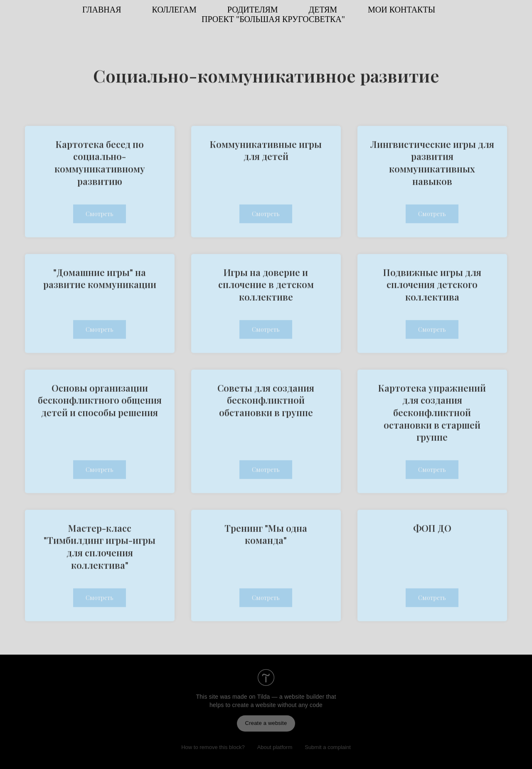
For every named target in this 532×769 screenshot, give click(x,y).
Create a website (266, 723)
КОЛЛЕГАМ (174, 10)
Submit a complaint (328, 747)
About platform (275, 747)
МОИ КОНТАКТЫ (401, 10)
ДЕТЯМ (323, 10)
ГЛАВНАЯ (102, 10)
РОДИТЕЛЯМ (253, 10)
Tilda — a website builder (291, 697)
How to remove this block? (213, 747)
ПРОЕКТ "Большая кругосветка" (273, 19)
